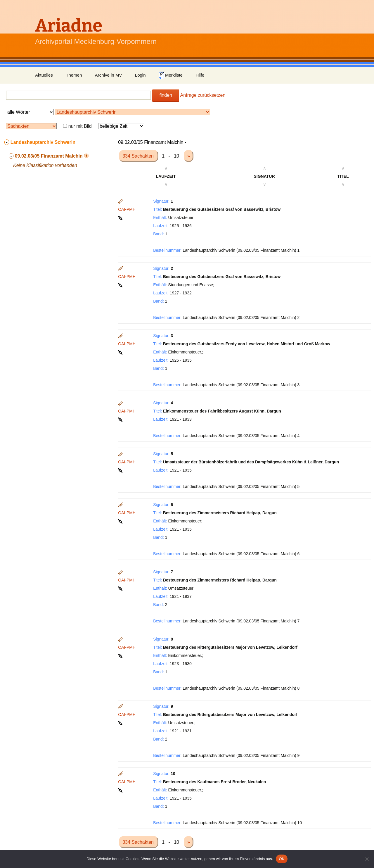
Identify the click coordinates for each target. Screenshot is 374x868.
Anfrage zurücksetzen (203, 95)
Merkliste (171, 75)
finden (166, 95)
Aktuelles (44, 75)
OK (282, 859)
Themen (74, 75)
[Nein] (367, 859)
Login (140, 75)
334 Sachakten (139, 156)
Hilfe (200, 75)
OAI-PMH (127, 209)
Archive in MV (109, 75)
